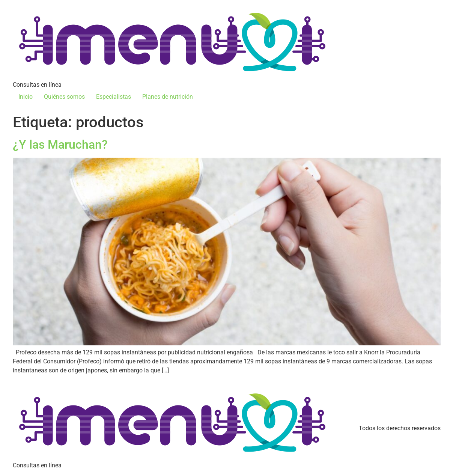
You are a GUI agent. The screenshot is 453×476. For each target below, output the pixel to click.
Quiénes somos (64, 97)
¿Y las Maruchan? (60, 145)
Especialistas (114, 97)
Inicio (26, 97)
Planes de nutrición (168, 97)
